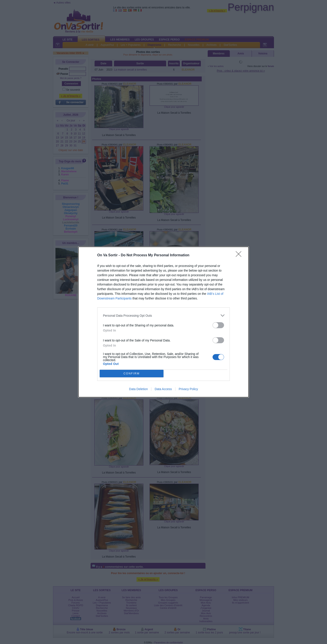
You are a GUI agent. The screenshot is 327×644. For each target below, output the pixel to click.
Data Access (163, 389)
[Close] (240, 255)
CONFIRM (132, 374)
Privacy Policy (188, 389)
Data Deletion (138, 389)
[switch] (218, 325)
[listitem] (163, 315)
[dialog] (163, 322)
